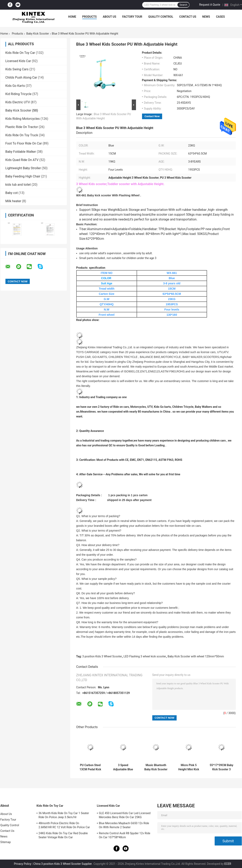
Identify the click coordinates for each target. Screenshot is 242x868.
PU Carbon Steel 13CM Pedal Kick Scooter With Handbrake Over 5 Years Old (90, 767)
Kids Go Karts (15, 86)
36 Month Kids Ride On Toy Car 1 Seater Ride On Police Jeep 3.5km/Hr (64, 815)
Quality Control (161, 17)
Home (72, 17)
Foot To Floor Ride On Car (24, 143)
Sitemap (6, 842)
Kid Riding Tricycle (19, 94)
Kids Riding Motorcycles (23, 119)
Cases (220, 17)
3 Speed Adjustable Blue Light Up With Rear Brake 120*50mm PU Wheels (123, 767)
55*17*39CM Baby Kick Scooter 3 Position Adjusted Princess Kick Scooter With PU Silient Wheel (221, 767)
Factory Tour (132, 17)
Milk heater (13, 201)
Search (183, 5)
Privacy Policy (23, 864)
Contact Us (188, 17)
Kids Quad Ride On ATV (22, 160)
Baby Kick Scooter (38, 34)
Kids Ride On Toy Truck (22, 135)
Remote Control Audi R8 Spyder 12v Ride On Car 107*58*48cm (125, 835)
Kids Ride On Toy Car (20, 53)
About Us (110, 17)
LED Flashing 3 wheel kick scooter (145, 656)
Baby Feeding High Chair (23, 176)
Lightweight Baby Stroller (23, 168)
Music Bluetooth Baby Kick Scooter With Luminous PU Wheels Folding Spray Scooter (156, 767)
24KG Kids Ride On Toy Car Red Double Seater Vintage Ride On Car (63, 835)
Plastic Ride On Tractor (22, 127)
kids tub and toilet (18, 185)
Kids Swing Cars (17, 69)
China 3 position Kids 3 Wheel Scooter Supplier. (63, 864)
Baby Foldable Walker (21, 152)
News (206, 17)
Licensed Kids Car (18, 61)
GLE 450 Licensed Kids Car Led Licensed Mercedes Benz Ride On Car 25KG (125, 815)
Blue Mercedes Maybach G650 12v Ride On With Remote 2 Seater (124, 825)
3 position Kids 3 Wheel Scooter (102, 656)
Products (90, 17)
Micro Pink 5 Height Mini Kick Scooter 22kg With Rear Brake (189, 767)
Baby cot (12, 193)
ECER (228, 864)
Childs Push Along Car (21, 77)
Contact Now (152, 116)
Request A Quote (210, 5)
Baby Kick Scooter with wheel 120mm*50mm (196, 656)
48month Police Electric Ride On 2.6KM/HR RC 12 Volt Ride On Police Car (64, 825)
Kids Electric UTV (18, 102)
